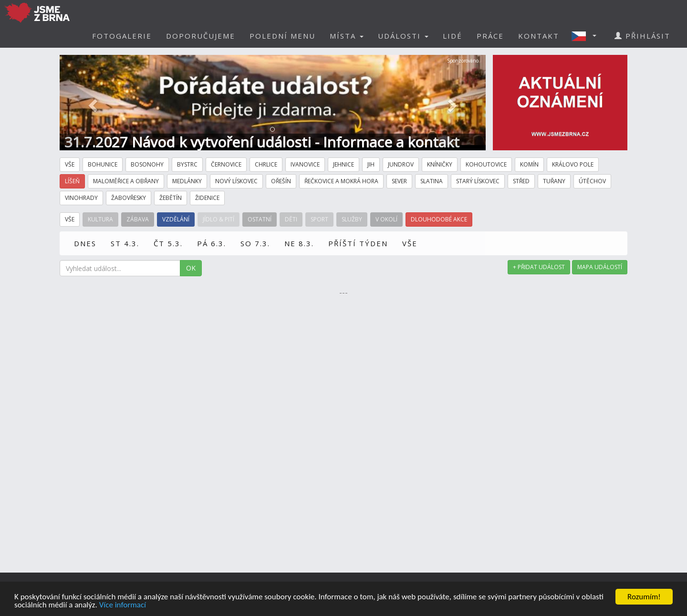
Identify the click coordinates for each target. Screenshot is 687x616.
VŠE (410, 243)
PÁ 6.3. (212, 243)
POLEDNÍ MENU (282, 36)
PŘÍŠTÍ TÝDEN (358, 243)
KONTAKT (539, 36)
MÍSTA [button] (347, 36)
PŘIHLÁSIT (642, 36)
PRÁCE (490, 36)
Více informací (123, 605)
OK (191, 268)
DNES (85, 243)
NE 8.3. (299, 243)
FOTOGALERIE (122, 36)
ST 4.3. (125, 243)
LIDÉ (453, 36)
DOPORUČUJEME (201, 36)
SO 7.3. (255, 243)
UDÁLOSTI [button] (403, 36)
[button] (587, 36)
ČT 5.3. (168, 243)
